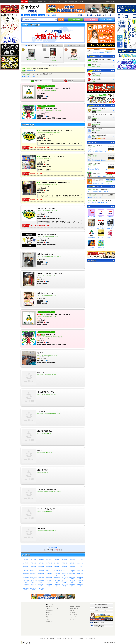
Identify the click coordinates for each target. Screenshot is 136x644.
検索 (61, 20)
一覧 (113, 56)
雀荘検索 (27, 15)
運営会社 (52, 638)
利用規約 (59, 638)
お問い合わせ (92, 638)
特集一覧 (34, 15)
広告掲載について (83, 638)
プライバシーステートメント (70, 638)
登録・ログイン (44, 638)
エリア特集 (42, 15)
